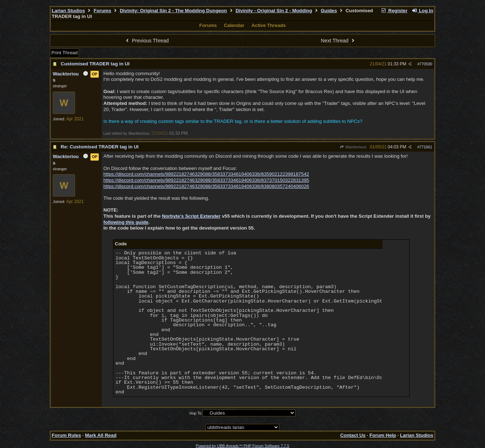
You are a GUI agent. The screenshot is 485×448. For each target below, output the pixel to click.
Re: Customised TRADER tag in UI (100, 147)
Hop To (196, 413)
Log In (423, 11)
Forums (102, 11)
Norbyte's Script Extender (191, 216)
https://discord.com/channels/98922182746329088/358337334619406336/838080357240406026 (206, 186)
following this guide (126, 222)
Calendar (234, 25)
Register (394, 11)
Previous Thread (146, 41)
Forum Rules (66, 435)
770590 (426, 64)
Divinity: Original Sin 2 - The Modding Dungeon (173, 11)
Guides (329, 11)
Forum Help (383, 435)
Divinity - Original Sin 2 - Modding (274, 11)
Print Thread (64, 53)
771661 (426, 147)
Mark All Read (101, 435)
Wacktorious (353, 147)
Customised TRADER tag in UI (95, 64)
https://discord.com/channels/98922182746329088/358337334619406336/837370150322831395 (206, 180)
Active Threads (269, 25)
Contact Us (353, 435)
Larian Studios (68, 11)
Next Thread (339, 41)
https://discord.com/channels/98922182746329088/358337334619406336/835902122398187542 (206, 174)
